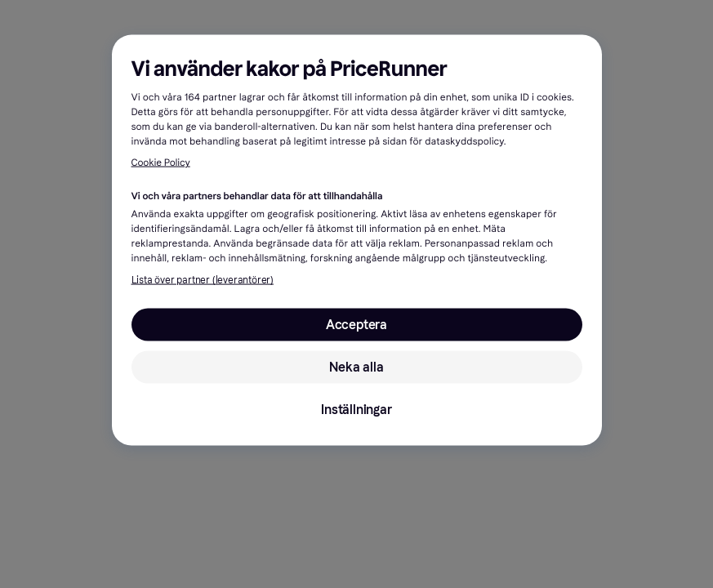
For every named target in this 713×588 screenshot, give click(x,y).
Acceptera (356, 325)
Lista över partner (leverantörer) (203, 280)
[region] (357, 241)
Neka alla (356, 367)
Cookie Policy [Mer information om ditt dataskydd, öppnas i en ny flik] (161, 163)
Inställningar (356, 410)
